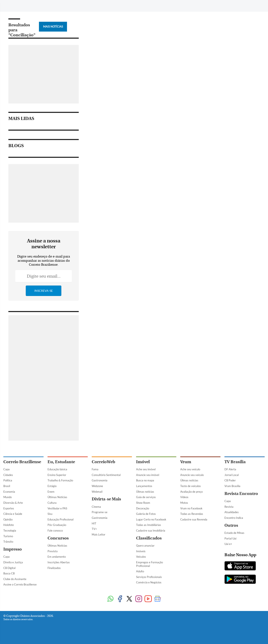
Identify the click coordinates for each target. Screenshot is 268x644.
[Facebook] (230, 7)
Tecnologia (10, 531)
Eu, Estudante (61, 462)
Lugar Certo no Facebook (151, 519)
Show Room (143, 503)
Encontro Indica (234, 518)
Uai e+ (228, 544)
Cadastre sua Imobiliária (151, 531)
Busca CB (9, 573)
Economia (9, 492)
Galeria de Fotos (146, 514)
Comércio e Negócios (149, 582)
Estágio (52, 486)
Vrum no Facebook (191, 508)
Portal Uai (230, 538)
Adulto (140, 571)
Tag (99, 6)
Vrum (186, 462)
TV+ (94, 529)
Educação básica (57, 469)
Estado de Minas (234, 533)
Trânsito (8, 542)
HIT (94, 523)
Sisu (50, 514)
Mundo (8, 497)
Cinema (96, 507)
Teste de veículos (191, 486)
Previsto (53, 551)
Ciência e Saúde (13, 514)
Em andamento (57, 557)
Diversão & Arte (13, 503)
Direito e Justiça (13, 562)
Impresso (13, 549)
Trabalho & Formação (60, 480)
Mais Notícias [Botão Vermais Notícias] (53, 27)
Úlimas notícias (145, 492)
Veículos (141, 557)
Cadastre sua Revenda (194, 519)
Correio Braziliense (22, 462)
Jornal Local (232, 475)
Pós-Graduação (57, 525)
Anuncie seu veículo (192, 475)
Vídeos (184, 497)
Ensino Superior (57, 475)
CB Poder (230, 480)
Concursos (58, 538)
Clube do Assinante (15, 579)
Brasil (7, 486)
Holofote (9, 525)
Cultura (52, 503)
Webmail (97, 492)
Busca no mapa (145, 480)
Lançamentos (144, 486)
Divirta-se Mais (106, 499)
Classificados (149, 538)
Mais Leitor (99, 534)
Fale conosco (55, 531)
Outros (231, 525)
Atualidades (232, 512)
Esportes (9, 508)
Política (8, 480)
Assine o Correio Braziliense (20, 584)
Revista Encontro (241, 494)
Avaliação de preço (191, 492)
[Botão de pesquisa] (24, 5)
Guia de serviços (146, 497)
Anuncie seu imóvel (148, 475)
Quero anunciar (145, 546)
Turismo (8, 536)
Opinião (8, 519)
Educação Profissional (61, 519)
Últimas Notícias (57, 497)
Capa (6, 469)
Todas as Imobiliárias (149, 525)
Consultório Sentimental (106, 475)
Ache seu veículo (190, 469)
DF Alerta (230, 469)
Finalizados (54, 568)
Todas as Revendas (192, 514)
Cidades (8, 475)
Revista (229, 507)
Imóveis (141, 551)
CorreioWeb (103, 462)
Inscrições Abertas (59, 562)
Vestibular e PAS (57, 508)
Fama (95, 469)
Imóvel (143, 462)
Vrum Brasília (232, 486)
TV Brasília (235, 462)
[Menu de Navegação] (11, 5)
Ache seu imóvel (146, 469)
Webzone (97, 486)
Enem (51, 492)
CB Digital (9, 568)
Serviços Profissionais (149, 577)
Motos (184, 503)
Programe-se (100, 512)
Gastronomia (100, 480)
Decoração (143, 508)
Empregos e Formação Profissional (149, 564)
